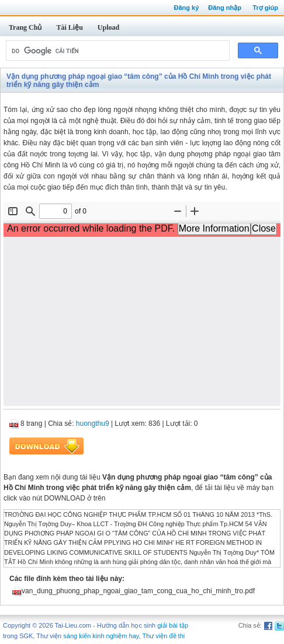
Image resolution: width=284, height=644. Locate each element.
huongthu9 (93, 423)
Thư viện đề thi (163, 636)
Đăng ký (186, 8)
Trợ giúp (265, 8)
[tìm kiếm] (117, 51)
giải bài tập (173, 625)
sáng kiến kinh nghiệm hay (101, 636)
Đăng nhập (225, 8)
